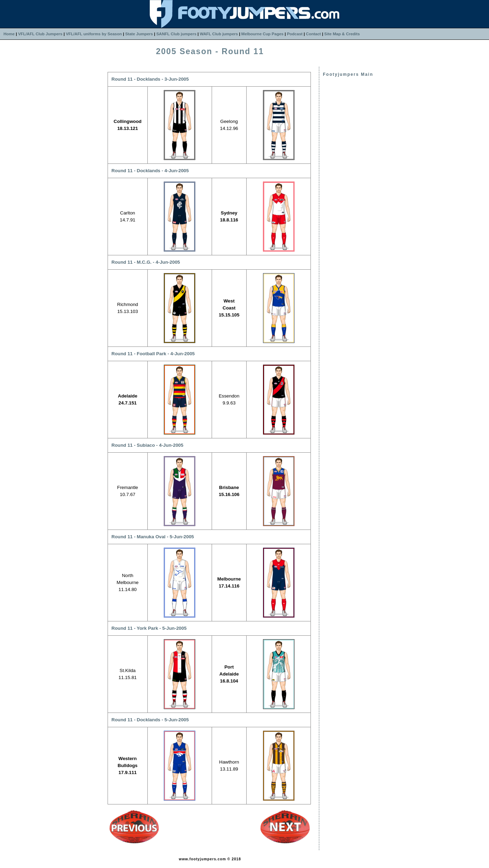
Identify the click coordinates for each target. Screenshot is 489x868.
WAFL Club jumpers (219, 34)
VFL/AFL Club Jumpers (40, 34)
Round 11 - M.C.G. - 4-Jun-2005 (146, 262)
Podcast (295, 34)
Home (9, 34)
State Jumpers (139, 34)
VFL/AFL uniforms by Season (94, 34)
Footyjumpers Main (348, 74)
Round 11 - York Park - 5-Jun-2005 (149, 628)
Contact (313, 34)
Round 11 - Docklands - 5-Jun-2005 (150, 720)
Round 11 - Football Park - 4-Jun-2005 (153, 354)
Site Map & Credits (342, 34)
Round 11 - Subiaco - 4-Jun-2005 (147, 445)
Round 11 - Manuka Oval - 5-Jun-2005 (153, 537)
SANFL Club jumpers (176, 34)
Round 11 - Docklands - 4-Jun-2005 (150, 171)
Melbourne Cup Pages (262, 34)
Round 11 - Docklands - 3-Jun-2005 (150, 79)
